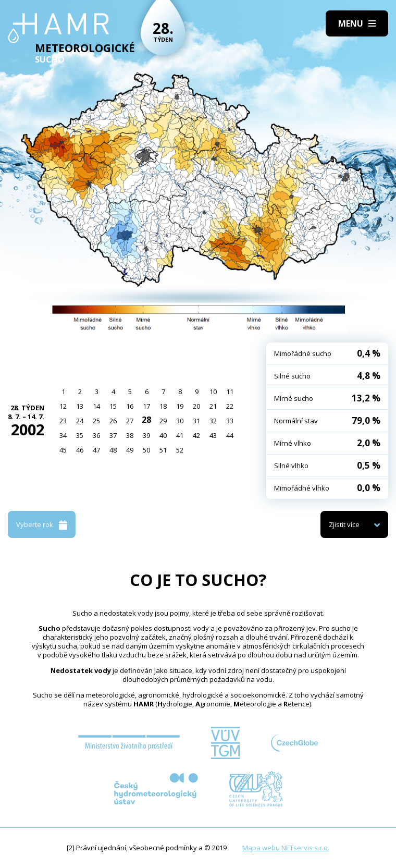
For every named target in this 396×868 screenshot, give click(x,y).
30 (180, 421)
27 (130, 421)
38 (130, 435)
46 (80, 450)
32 (213, 421)
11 (230, 392)
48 (113, 450)
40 (163, 435)
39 (146, 435)
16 (130, 406)
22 (230, 406)
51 (163, 450)
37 (113, 435)
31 (196, 421)
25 (96, 421)
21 (213, 406)
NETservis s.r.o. (305, 848)
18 (163, 406)
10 (213, 392)
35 (80, 435)
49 (130, 450)
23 (63, 421)
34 (63, 435)
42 (196, 435)
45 (63, 450)
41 (180, 435)
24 (80, 421)
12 (63, 406)
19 (180, 406)
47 (96, 450)
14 (96, 406)
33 (230, 421)
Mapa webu (261, 848)
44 (230, 435)
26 (113, 421)
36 (96, 435)
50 (146, 450)
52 (180, 450)
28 (146, 420)
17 (146, 406)
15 (113, 406)
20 (196, 406)
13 (80, 406)
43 (213, 435)
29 (163, 421)
